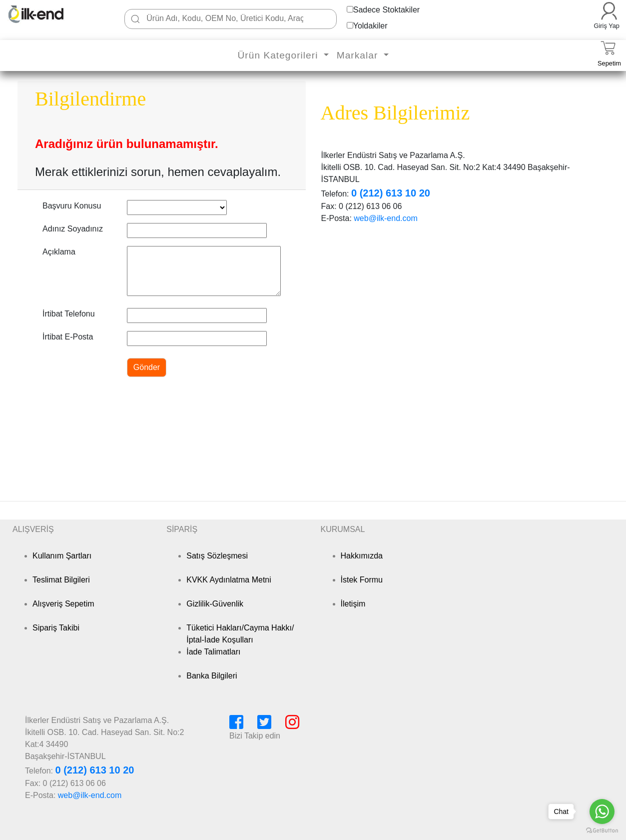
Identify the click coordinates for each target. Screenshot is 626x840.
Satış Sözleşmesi (217, 556)
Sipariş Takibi (56, 628)
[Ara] (135, 19)
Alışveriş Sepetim (63, 604)
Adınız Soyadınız (73, 229)
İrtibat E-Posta (68, 337)
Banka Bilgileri (212, 676)
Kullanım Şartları (62, 556)
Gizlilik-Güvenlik (215, 604)
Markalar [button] (359, 55)
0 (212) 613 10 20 (391, 193)
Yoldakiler (370, 26)
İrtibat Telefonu (69, 314)
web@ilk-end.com (385, 218)
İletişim (353, 604)
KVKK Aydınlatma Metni (229, 580)
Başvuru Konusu (72, 206)
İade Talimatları (213, 652)
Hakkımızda (362, 556)
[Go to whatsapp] (602, 811)
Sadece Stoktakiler (386, 10)
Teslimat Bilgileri (61, 580)
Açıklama (59, 252)
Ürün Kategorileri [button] (279, 55)
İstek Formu (362, 580)
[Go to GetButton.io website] (602, 830)
